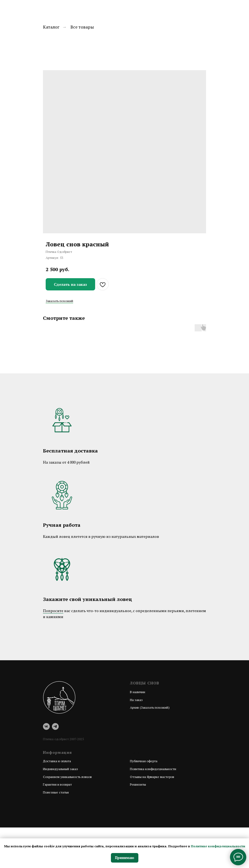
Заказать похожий (59, 301)
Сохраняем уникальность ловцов (67, 777)
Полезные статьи (56, 792)
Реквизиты (138, 784)
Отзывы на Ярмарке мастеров (152, 777)
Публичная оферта (144, 761)
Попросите (53, 611)
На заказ (136, 700)
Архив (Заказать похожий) (150, 707)
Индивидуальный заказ (60, 769)
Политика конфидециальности (153, 769)
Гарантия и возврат (57, 784)
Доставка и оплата (57, 761)
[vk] (46, 726)
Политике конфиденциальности (218, 846)
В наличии (138, 692)
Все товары (82, 27)
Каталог (51, 27)
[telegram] (55, 726)
